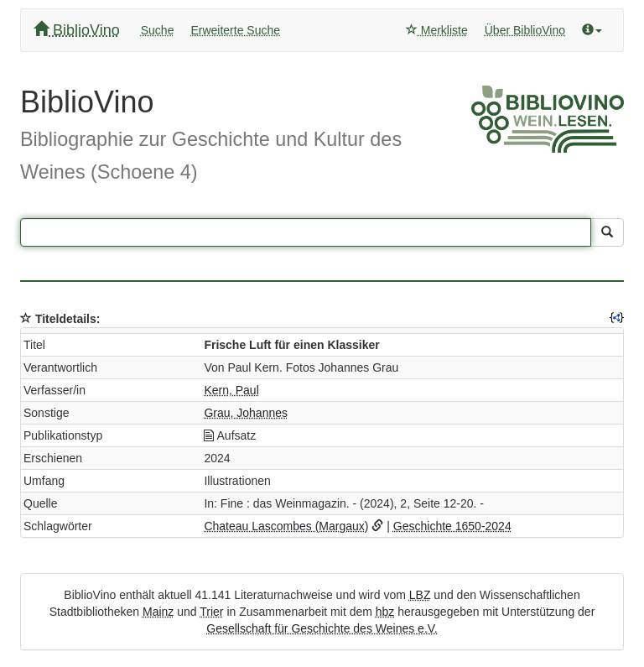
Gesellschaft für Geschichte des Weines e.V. (322, 628)
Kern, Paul (231, 390)
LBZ (420, 595)
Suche (158, 30)
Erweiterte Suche (235, 30)
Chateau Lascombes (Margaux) (286, 526)
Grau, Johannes (246, 413)
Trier (211, 612)
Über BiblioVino (525, 30)
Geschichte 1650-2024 (452, 526)
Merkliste (437, 30)
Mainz (158, 612)
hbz (385, 612)
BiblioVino (77, 30)
